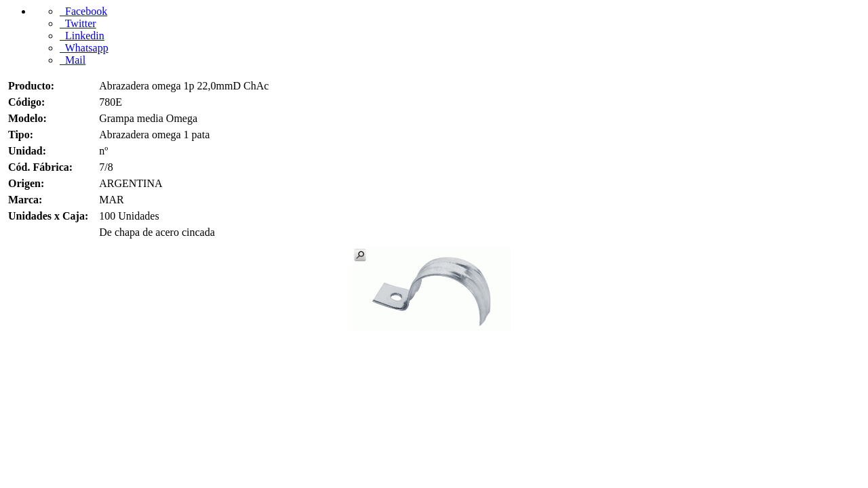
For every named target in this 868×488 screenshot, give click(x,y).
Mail (73, 60)
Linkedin (82, 36)
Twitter (78, 23)
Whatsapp (84, 48)
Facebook (83, 11)
